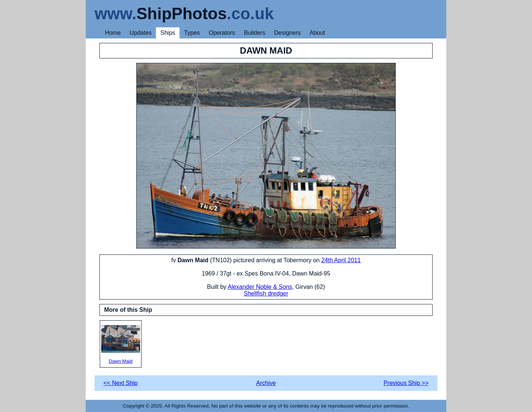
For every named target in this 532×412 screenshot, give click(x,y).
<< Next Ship (121, 383)
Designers (287, 33)
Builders (255, 33)
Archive (266, 383)
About (317, 33)
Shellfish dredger (266, 293)
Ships (168, 33)
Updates (141, 33)
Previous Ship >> (406, 383)
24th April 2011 (341, 260)
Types (192, 33)
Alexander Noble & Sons (260, 287)
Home (113, 33)
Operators (222, 33)
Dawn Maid (121, 345)
